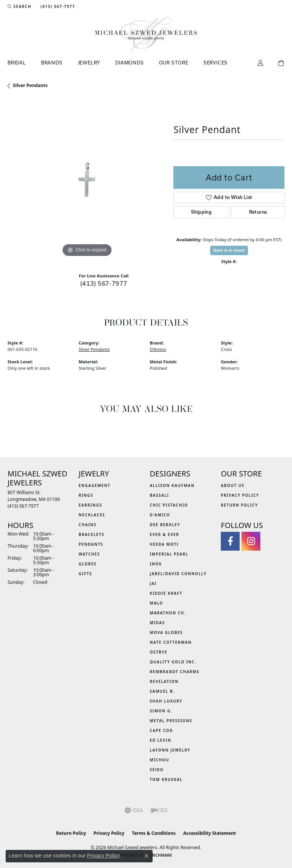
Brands (52, 63)
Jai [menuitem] (153, 583)
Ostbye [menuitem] (159, 652)
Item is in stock (229, 250)
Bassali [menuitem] (160, 495)
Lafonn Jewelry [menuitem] (170, 750)
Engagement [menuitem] (95, 485)
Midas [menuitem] (157, 623)
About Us (233, 485)
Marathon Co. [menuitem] (168, 613)
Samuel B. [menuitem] (162, 691)
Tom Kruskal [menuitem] (166, 779)
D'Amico (158, 349)
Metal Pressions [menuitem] (171, 721)
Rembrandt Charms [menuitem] (175, 672)
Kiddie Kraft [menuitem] (166, 593)
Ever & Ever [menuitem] (165, 534)
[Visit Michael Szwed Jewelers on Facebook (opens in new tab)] (230, 541)
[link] (57, 6)
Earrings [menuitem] (90, 505)
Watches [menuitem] (89, 554)
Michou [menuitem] (160, 760)
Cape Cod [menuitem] (162, 730)
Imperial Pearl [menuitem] (169, 554)
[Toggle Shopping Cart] (281, 63)
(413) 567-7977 (104, 283)
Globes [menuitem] (88, 564)
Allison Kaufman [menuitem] (172, 485)
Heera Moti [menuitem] (164, 544)
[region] (87, 180)
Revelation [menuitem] (164, 681)
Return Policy (239, 505)
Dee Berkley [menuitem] (165, 525)
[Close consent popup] (147, 856)
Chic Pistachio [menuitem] (169, 505)
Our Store (174, 63)
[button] (19, 6)
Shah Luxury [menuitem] (166, 701)
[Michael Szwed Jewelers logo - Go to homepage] (146, 34)
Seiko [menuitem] (157, 770)
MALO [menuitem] (157, 603)
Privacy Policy (240, 495)
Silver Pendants (30, 85)
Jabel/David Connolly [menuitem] (178, 574)
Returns (258, 212)
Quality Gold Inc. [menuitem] (173, 662)
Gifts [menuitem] (86, 574)
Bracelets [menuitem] (92, 534)
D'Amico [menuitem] (160, 515)
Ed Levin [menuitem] (161, 740)
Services (216, 63)
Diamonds (129, 63)
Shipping (201, 212)
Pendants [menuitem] (91, 544)
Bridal (17, 63)
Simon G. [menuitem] (161, 711)
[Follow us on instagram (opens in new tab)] (251, 541)
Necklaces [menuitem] (92, 515)
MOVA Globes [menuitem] (167, 632)
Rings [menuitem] (86, 495)
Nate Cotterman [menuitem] (171, 642)
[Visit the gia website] (134, 810)
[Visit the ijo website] (159, 810)
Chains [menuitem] (88, 525)
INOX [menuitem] (156, 564)
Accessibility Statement (209, 833)
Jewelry (89, 63)
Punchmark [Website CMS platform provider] (160, 855)
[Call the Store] (23, 506)
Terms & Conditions (154, 833)
